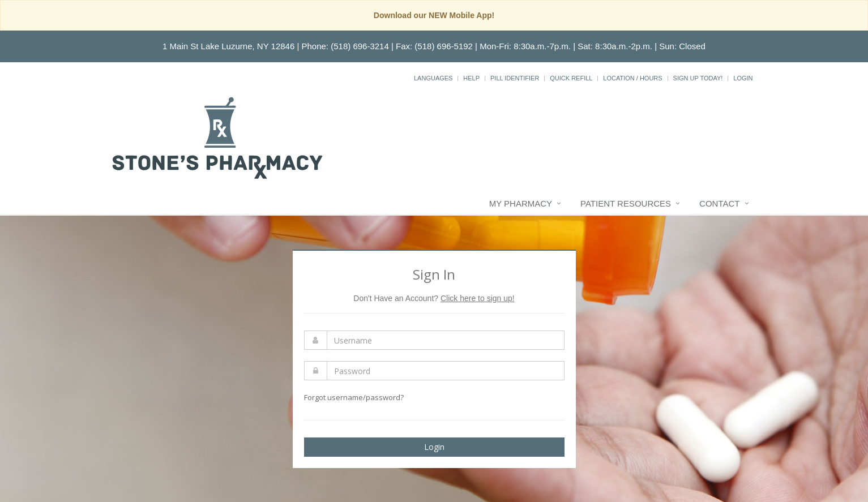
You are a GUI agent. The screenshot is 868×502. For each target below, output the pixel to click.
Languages (433, 78)
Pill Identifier (515, 78)
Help (471, 78)
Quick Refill (571, 78)
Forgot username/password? (354, 397)
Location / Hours (632, 78)
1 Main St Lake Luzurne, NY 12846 (228, 46)
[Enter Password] (446, 371)
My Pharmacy (521, 203)
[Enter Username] (446, 340)
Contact (719, 203)
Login (743, 78)
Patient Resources (626, 203)
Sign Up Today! (698, 78)
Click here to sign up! (478, 298)
